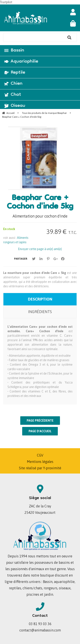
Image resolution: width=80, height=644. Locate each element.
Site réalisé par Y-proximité (40, 468)
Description (40, 299)
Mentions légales (40, 462)
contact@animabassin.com (40, 630)
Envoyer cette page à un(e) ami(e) (40, 249)
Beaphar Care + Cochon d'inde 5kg (40, 203)
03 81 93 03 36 (40, 624)
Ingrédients (40, 312)
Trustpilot (6, 2)
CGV (40, 455)
